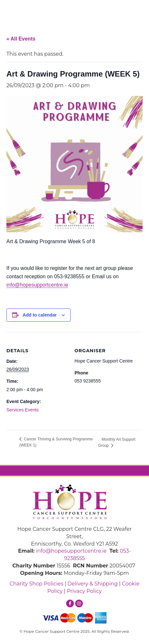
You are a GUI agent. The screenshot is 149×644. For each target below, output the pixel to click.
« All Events (21, 39)
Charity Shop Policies (36, 584)
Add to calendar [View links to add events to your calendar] (40, 315)
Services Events (22, 410)
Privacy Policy (84, 591)
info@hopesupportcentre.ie (37, 285)
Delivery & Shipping (92, 584)
